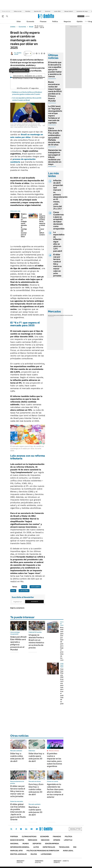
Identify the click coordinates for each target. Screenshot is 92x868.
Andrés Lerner (18, 53)
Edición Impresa (52, 844)
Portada (14, 837)
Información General (20, 847)
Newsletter (87, 21)
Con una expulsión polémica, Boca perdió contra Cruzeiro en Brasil (27, 99)
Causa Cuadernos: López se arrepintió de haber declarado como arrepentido (59, 220)
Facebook (16, 829)
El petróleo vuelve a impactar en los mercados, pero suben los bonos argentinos (54, 760)
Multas (34, 854)
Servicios (48, 11)
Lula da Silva (24, 591)
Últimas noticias (29, 837)
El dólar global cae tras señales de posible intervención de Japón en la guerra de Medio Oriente (18, 812)
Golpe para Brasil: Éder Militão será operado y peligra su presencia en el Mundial (18, 643)
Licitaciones (46, 854)
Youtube (31, 829)
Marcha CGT (38, 11)
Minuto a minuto (54, 751)
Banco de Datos (17, 840)
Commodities (63, 315)
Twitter (11, 829)
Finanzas (43, 21)
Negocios (67, 21)
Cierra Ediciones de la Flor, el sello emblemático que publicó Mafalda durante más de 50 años (55, 136)
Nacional (14, 844)
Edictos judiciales (18, 854)
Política (55, 21)
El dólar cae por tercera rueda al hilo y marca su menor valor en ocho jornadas (57, 265)
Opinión (80, 21)
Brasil (31, 27)
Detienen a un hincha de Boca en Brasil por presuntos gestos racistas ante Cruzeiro (27, 93)
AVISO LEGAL (68, 851)
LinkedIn (26, 829)
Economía (30, 21)
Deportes (37, 844)
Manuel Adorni (69, 11)
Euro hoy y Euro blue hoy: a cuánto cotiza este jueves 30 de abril (36, 789)
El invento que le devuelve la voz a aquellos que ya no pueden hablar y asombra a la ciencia (55, 69)
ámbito (13, 27)
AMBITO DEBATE (61, 862)
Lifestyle (68, 840)
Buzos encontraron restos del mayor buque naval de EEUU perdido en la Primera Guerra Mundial (55, 91)
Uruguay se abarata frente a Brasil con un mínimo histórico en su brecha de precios (36, 641)
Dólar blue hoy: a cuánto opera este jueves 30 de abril (36, 757)
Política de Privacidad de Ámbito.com (43, 851)
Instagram (21, 829)
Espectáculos (49, 847)
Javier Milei (57, 11)
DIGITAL (21, 862)
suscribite (81, 16)
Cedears (70, 315)
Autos (36, 847)
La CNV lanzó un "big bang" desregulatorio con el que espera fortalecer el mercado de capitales (55, 114)
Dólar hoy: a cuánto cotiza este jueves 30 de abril (17, 757)
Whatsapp (37, 829)
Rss (75, 847)
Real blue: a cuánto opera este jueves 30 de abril (35, 811)
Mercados (33, 840)
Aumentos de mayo (82, 11)
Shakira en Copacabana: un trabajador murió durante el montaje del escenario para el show (26, 225)
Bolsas (56, 315)
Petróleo (28, 11)
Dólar (19, 21)
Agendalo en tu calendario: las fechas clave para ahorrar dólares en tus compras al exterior (55, 791)
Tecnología (64, 847)
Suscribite (35, 602)
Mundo (26, 844)
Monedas (51, 315)
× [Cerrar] (27, 70)
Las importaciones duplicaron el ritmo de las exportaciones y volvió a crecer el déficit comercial (45, 224)
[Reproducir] (28, 74)
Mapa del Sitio (16, 851)
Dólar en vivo (18, 11)
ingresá (87, 16)
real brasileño (35, 587)
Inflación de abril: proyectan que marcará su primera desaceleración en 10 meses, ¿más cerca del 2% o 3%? (60, 195)
